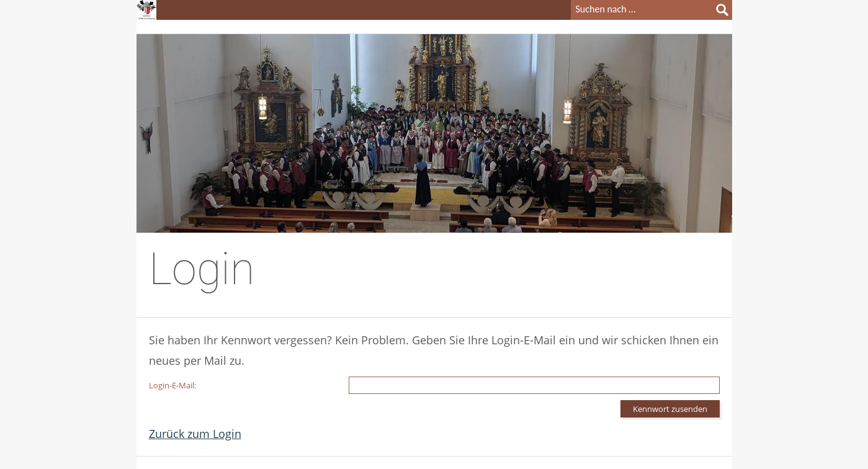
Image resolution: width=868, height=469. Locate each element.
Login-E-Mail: (172, 385)
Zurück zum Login (195, 434)
